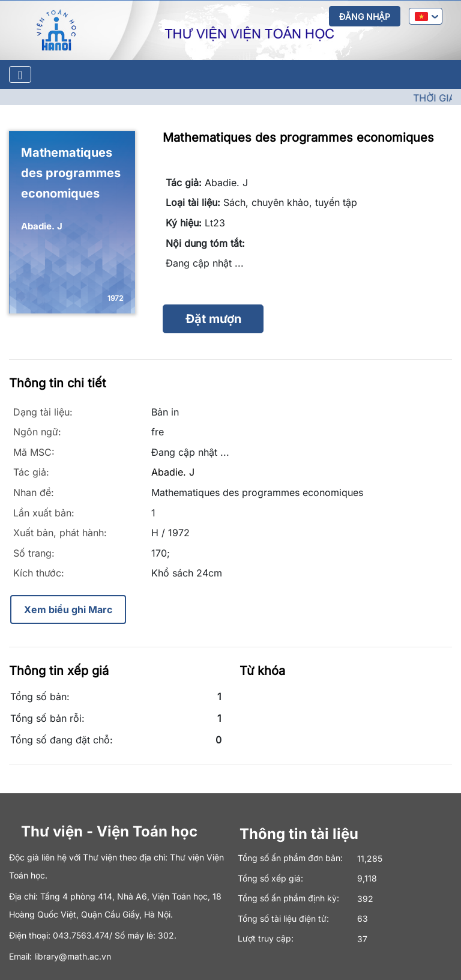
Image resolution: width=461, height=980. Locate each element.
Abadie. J (173, 472)
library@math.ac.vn (73, 956)
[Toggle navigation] (20, 74)
